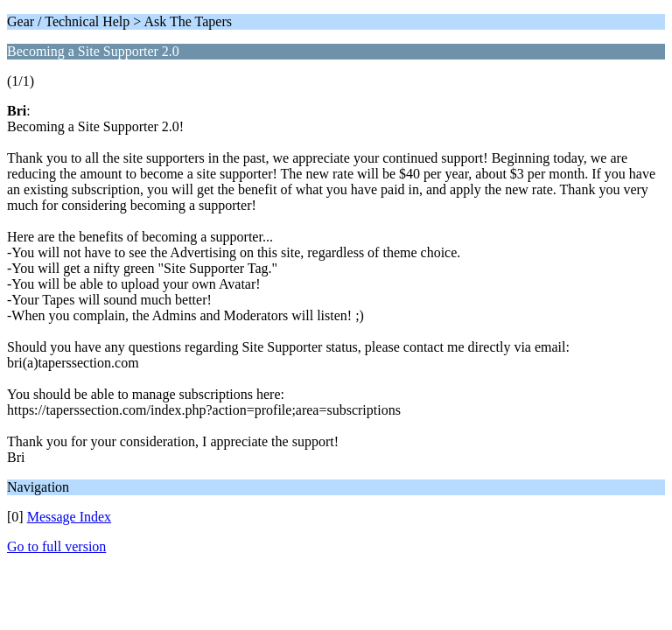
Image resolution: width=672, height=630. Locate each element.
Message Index (69, 517)
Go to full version (56, 546)
